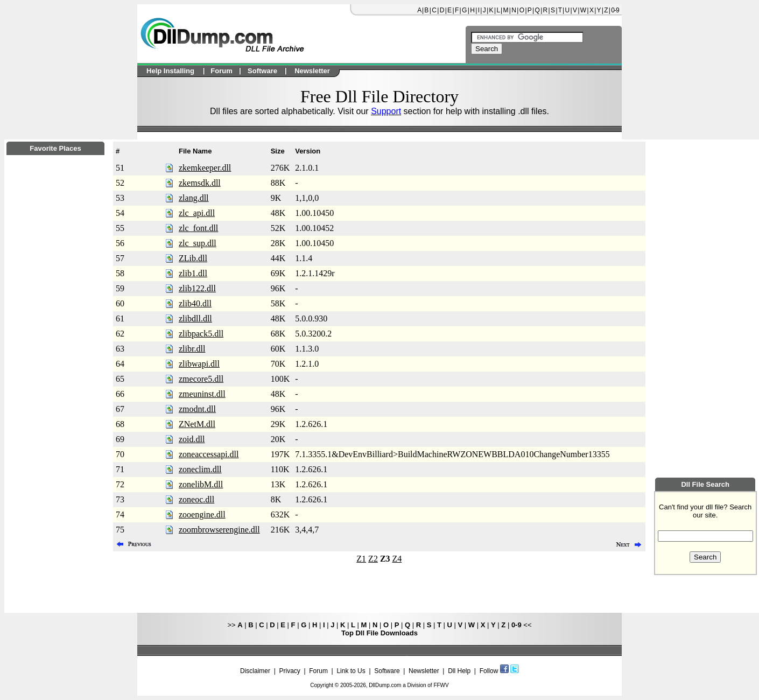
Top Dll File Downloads (380, 633)
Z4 (397, 559)
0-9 (615, 10)
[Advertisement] (55, 447)
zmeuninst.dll (202, 394)
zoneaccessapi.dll (209, 454)
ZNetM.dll (197, 424)
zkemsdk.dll (200, 183)
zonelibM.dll (201, 484)
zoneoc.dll (196, 499)
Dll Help (459, 671)
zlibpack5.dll (201, 334)
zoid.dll (192, 439)
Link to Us (351, 671)
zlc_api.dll (197, 213)
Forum (318, 671)
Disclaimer (255, 671)
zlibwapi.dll (199, 364)
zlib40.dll (195, 303)
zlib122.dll (197, 288)
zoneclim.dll (200, 469)
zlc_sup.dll (198, 243)
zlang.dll (194, 198)
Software (387, 671)
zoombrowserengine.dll (219, 530)
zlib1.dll (193, 273)
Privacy (289, 671)
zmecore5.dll (201, 379)
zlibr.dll (192, 349)
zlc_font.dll (198, 228)
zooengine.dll (202, 514)
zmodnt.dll (197, 409)
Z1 (361, 559)
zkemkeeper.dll (205, 168)
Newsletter (424, 671)
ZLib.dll (193, 258)
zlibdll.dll (195, 318)
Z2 (373, 559)
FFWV (441, 685)
